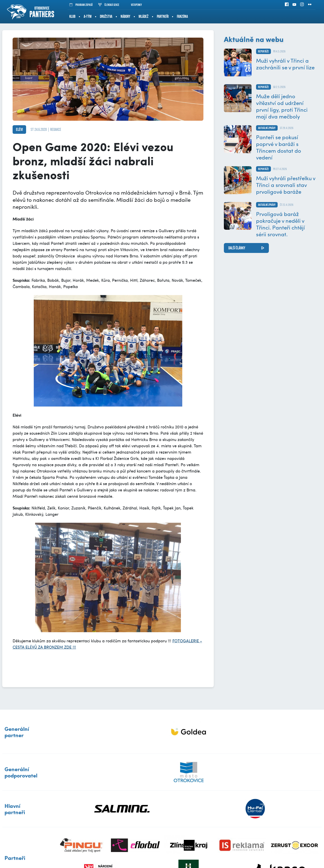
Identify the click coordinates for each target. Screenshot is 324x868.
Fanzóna (182, 16)
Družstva (106, 16)
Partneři (163, 16)
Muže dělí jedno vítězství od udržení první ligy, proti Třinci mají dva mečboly (282, 106)
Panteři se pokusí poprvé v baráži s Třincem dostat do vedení (279, 147)
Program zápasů (81, 5)
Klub (72, 16)
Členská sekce (109, 5)
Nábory (125, 16)
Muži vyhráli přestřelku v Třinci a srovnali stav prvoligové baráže (286, 185)
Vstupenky (133, 5)
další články (237, 248)
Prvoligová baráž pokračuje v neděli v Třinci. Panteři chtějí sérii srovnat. (280, 224)
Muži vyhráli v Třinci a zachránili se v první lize (285, 64)
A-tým (88, 16)
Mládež (144, 16)
